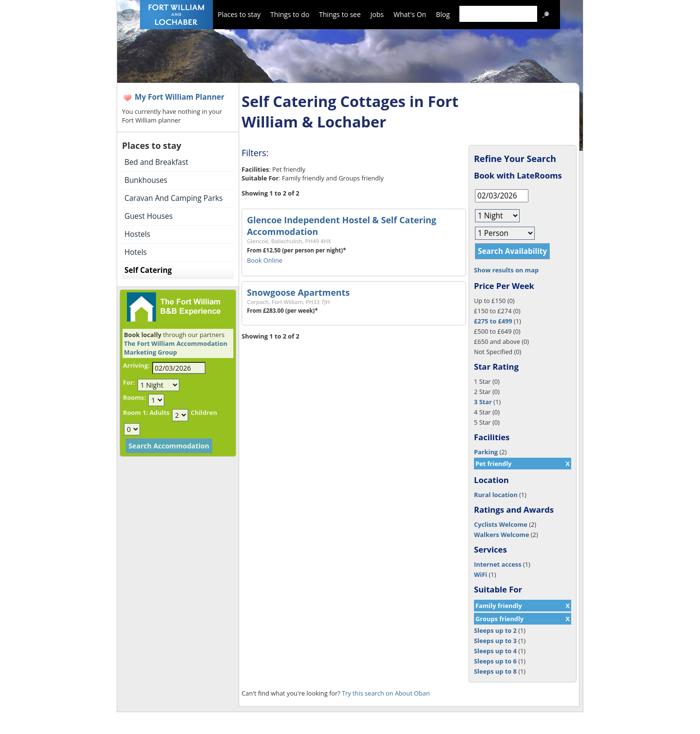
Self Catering (148, 270)
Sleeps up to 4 (495, 651)
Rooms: (134, 397)
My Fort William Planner (180, 97)
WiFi (481, 574)
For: (129, 382)
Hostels (137, 234)
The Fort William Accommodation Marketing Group (176, 348)
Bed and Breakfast (156, 162)
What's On (410, 14)
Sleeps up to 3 (495, 641)
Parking (486, 452)
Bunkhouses (146, 180)
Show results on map (506, 270)
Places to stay (239, 14)
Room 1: (135, 412)
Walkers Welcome (501, 535)
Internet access (498, 564)
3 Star (483, 402)
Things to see (340, 14)
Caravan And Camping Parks (174, 198)
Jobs (377, 14)
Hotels (136, 252)
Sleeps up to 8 (495, 671)
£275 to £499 (493, 321)
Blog (443, 14)
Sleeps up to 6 (495, 661)
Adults (159, 412)
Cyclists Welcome (501, 524)
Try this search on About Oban (386, 693)
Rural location (496, 495)
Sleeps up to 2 (495, 630)
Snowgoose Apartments (298, 292)
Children (204, 412)
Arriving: (136, 365)
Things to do (290, 14)
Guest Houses (149, 216)
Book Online (265, 260)
